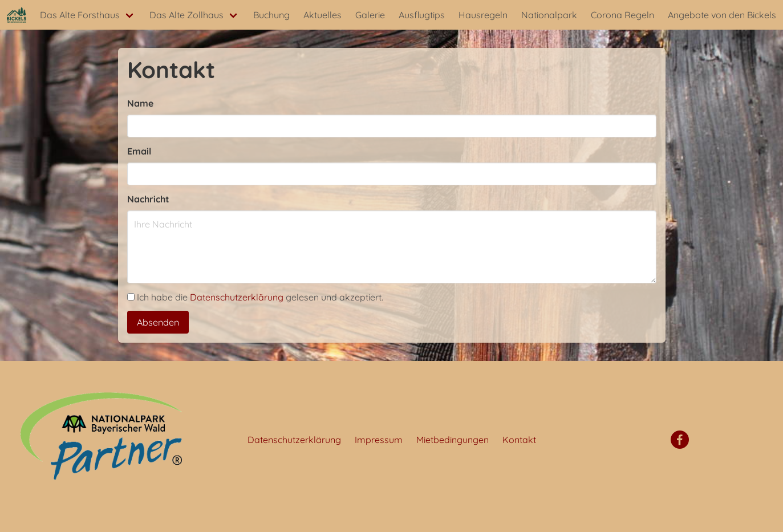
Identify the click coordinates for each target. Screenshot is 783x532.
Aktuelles (322, 15)
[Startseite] (17, 15)
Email (139, 151)
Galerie (370, 15)
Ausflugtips (422, 15)
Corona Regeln (622, 15)
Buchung (271, 15)
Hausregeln (483, 15)
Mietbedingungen (453, 440)
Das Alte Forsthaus (80, 15)
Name (140, 103)
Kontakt (519, 440)
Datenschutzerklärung (237, 297)
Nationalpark (549, 15)
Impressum (379, 440)
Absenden (158, 322)
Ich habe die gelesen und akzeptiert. (255, 297)
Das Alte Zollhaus (186, 15)
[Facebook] (680, 440)
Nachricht (148, 199)
